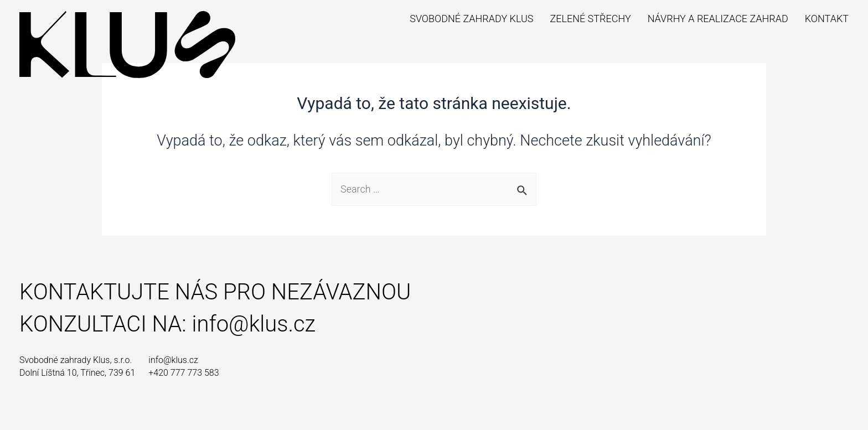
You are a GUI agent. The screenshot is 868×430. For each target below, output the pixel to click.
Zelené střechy (590, 19)
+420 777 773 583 (184, 373)
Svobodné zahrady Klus (471, 19)
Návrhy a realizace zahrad (718, 19)
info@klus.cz (254, 324)
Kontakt (827, 19)
